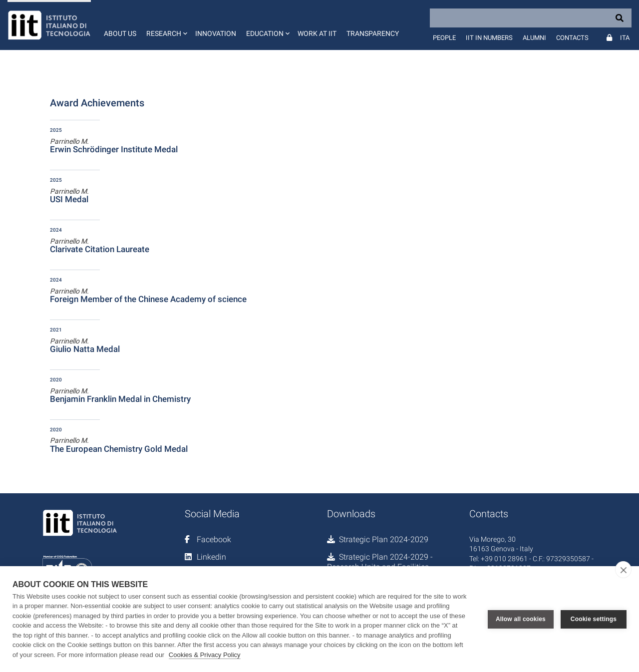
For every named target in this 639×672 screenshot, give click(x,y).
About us (120, 33)
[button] (166, 25)
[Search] (531, 18)
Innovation (216, 33)
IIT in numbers (489, 38)
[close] (623, 570)
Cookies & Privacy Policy (205, 655)
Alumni (534, 38)
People (444, 38)
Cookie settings (594, 619)
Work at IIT (317, 33)
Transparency (373, 33)
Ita (625, 38)
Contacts (572, 38)
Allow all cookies (521, 619)
